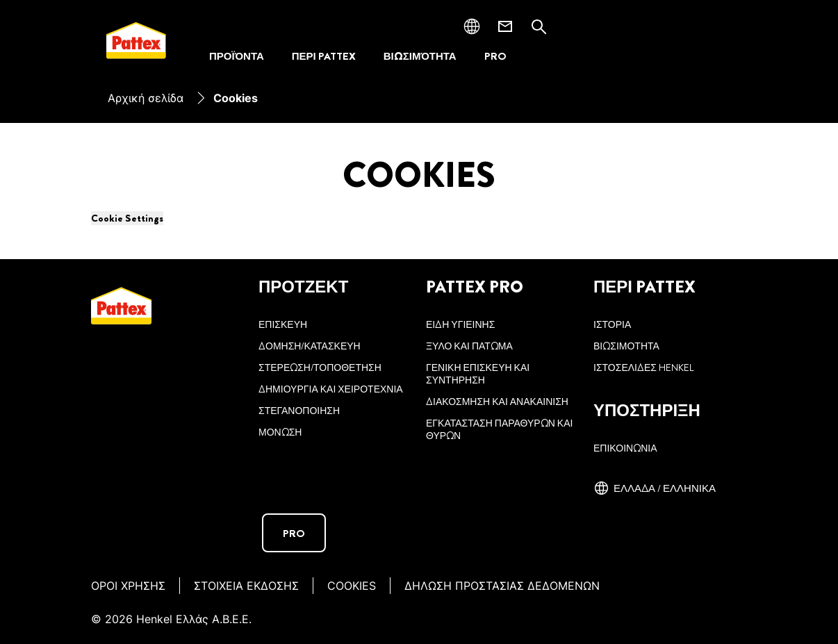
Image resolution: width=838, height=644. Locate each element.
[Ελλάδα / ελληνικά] (655, 488)
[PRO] (495, 57)
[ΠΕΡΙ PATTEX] (324, 57)
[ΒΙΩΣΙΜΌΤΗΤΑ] (420, 57)
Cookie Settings (127, 218)
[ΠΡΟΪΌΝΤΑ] (237, 57)
